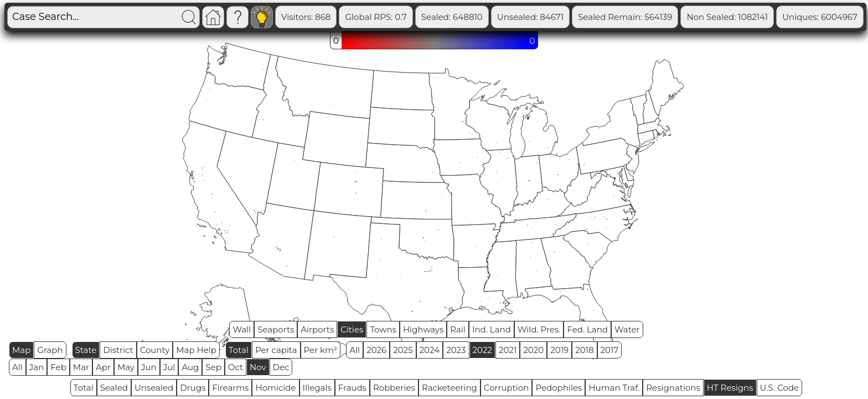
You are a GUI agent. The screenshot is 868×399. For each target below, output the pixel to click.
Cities (352, 329)
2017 (610, 350)
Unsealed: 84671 (573, 17)
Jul (169, 367)
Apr (103, 367)
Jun (149, 367)
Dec (281, 367)
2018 (584, 350)
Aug (190, 367)
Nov (258, 367)
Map (21, 350)
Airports (317, 329)
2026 (376, 350)
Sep (213, 367)
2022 (482, 350)
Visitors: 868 (350, 17)
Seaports (276, 329)
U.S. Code (780, 388)
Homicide (275, 388)
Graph (50, 350)
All (355, 350)
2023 (456, 350)
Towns (383, 329)
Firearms (230, 388)
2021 (508, 350)
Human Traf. (614, 388)
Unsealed (154, 388)
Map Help (196, 350)
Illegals (317, 388)
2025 (403, 350)
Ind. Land (492, 329)
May (126, 367)
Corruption (507, 388)
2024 (430, 350)
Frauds (352, 388)
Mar (81, 367)
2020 (533, 350)
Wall (242, 329)
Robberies (394, 388)
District (118, 350)
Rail (458, 329)
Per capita (276, 350)
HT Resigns (730, 388)
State (86, 350)
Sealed (114, 388)
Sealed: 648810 (495, 17)
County (155, 350)
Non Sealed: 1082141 (771, 17)
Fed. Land (587, 329)
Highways (423, 329)
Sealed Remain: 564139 (669, 17)
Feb (58, 367)
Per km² (321, 350)
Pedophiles (559, 388)
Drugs (193, 388)
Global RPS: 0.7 (419, 17)
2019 (559, 350)
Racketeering (449, 388)
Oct (236, 367)
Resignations (673, 388)
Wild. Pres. (539, 329)
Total (239, 350)
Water (627, 329)
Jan (37, 367)
